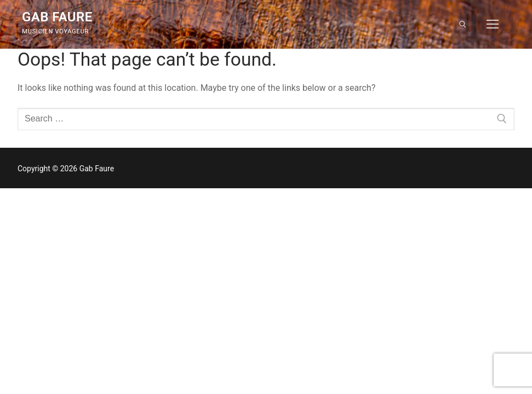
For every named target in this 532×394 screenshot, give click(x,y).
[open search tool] (463, 24)
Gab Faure (57, 17)
